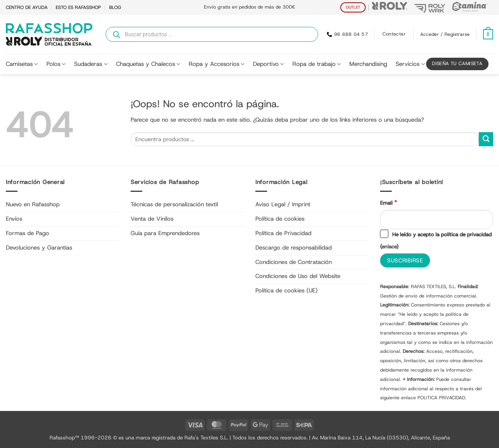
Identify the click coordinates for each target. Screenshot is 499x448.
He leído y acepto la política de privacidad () (436, 240)
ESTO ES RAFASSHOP (78, 7)
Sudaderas (91, 64)
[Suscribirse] (405, 261)
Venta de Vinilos (152, 219)
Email (388, 203)
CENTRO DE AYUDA (27, 7)
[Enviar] (486, 139)
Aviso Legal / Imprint (283, 204)
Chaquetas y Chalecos (148, 64)
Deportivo (268, 64)
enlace (389, 246)
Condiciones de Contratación (294, 262)
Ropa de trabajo (317, 64)
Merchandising (368, 64)
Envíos (14, 219)
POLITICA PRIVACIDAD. (442, 398)
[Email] (437, 220)
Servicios (410, 64)
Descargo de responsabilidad (294, 248)
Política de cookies (280, 219)
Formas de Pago (27, 233)
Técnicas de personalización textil (174, 204)
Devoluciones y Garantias (39, 248)
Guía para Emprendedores (165, 233)
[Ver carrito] (488, 35)
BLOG (115, 7)
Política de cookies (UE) (287, 290)
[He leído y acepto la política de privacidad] (384, 234)
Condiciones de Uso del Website (298, 276)
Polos (56, 64)
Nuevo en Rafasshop (33, 204)
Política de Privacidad (283, 233)
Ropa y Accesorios (217, 64)
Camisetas (22, 64)
